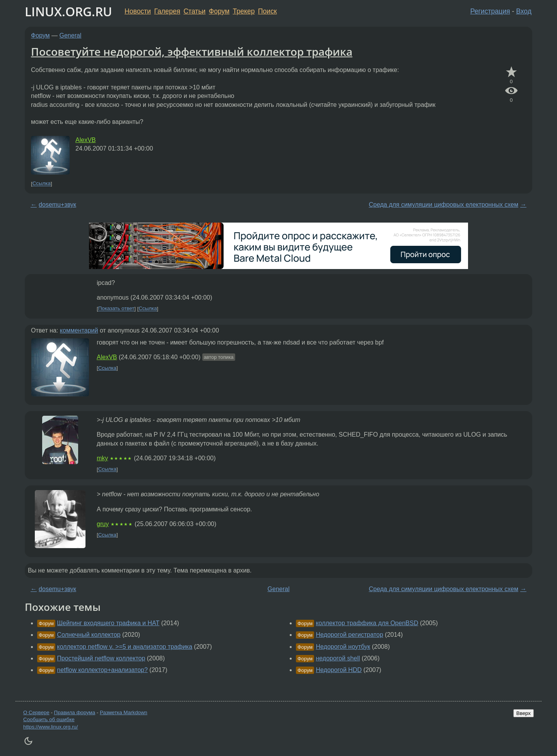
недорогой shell (338, 658)
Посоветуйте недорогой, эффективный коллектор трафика (192, 51)
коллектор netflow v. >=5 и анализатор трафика (125, 647)
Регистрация (490, 11)
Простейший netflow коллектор (101, 658)
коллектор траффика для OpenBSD (367, 623)
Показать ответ (116, 309)
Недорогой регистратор (349, 635)
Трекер (244, 11)
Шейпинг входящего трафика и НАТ (108, 623)
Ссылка (42, 184)
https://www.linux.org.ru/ (50, 727)
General (71, 35)
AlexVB (85, 140)
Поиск (267, 11)
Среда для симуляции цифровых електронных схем (443, 205)
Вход (524, 11)
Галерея (167, 11)
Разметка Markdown (124, 712)
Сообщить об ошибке (49, 719)
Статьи (194, 11)
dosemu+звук (57, 205)
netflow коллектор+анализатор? (102, 670)
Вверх (524, 713)
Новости (138, 11)
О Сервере (36, 712)
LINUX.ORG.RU (68, 11)
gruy (103, 524)
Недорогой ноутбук (343, 647)
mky (102, 458)
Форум (219, 11)
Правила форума (75, 712)
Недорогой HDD (339, 670)
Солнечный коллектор (89, 635)
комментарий (79, 330)
